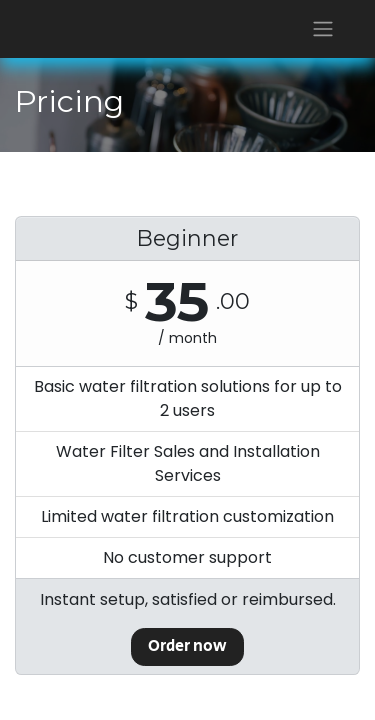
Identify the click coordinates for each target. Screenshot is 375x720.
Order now (187, 646)
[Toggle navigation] (323, 29)
